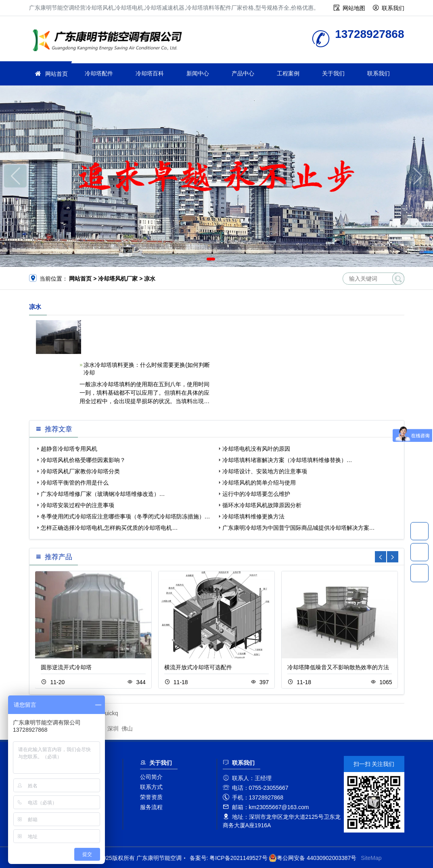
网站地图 (354, 8)
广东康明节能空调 (110, 41)
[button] (211, 259)
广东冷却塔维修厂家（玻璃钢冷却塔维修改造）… (103, 494)
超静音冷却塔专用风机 (69, 449)
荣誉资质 (151, 797)
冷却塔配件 (99, 73)
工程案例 (288, 73)
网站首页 (56, 74)
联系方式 (151, 787)
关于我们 (333, 73)
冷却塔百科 (150, 73)
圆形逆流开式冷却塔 (66, 667)
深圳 (113, 729)
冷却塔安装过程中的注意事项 (77, 505)
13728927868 (419, 531)
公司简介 (151, 777)
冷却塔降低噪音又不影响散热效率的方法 (338, 667)
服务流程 (151, 807)
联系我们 (393, 8)
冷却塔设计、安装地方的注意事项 (265, 471)
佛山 (127, 729)
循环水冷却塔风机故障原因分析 (262, 505)
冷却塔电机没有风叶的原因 (256, 449)
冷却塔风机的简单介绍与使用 (259, 483)
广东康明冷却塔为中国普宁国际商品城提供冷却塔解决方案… (299, 528)
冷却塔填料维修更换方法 (253, 516)
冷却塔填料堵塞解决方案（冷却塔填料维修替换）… (287, 460)
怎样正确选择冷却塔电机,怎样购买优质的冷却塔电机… (109, 528)
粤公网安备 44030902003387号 (313, 858)
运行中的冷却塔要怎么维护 (256, 494)
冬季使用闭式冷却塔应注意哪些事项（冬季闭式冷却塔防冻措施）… (126, 516)
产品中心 (243, 73)
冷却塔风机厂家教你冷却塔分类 (80, 471)
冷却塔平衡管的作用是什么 (75, 483)
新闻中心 (198, 73)
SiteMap (371, 858)
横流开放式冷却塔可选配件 (198, 667)
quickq (110, 713)
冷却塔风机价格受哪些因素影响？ (83, 460)
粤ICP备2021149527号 (238, 858)
